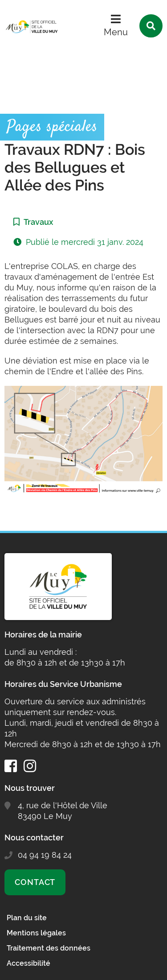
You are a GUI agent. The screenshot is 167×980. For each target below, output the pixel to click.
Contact (35, 882)
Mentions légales (36, 933)
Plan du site (27, 918)
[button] (83, 440)
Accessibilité (29, 963)
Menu (116, 32)
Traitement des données (49, 948)
